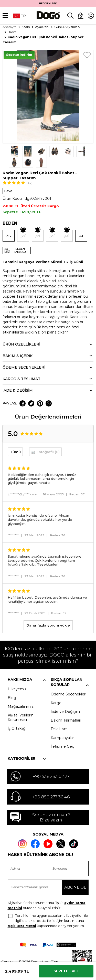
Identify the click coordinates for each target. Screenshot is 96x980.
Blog (12, 687)
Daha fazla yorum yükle (48, 614)
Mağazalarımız (21, 696)
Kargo (56, 692)
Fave (8, 180)
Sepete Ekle (66, 971)
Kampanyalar (62, 727)
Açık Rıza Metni (22, 915)
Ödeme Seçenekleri (68, 683)
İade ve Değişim (65, 701)
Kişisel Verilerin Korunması (21, 707)
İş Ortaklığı (17, 718)
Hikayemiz (17, 678)
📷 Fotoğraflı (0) (45, 441)
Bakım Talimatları (66, 710)
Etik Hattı (59, 718)
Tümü (15, 441)
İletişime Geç (62, 736)
